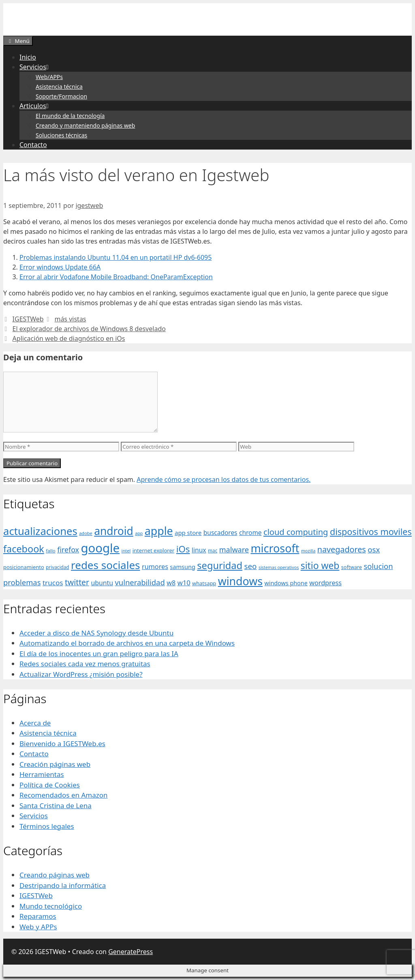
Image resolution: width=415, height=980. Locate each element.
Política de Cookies (50, 785)
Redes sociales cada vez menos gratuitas (85, 664)
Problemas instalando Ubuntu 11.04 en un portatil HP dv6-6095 (116, 257)
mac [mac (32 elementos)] (213, 550)
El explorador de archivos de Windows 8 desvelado (89, 329)
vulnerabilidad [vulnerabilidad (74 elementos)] (140, 582)
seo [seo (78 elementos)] (251, 566)
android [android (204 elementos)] (114, 531)
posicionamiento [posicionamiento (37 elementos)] (24, 567)
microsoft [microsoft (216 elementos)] (275, 548)
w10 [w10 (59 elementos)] (184, 583)
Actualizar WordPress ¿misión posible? (81, 674)
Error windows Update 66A (60, 267)
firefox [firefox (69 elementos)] (68, 550)
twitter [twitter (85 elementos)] (77, 582)
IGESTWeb (28, 319)
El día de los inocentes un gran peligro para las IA (99, 654)
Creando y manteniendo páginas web (85, 125)
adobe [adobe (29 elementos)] (86, 533)
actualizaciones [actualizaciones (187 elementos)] (40, 531)
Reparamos (38, 916)
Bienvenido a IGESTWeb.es (62, 744)
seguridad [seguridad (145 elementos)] (220, 565)
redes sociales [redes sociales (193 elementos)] (106, 565)
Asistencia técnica (59, 87)
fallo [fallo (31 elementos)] (50, 551)
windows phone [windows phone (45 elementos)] (286, 583)
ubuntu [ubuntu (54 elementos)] (102, 583)
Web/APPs (49, 77)
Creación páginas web (55, 764)
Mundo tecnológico (51, 906)
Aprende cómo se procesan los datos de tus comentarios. (224, 479)
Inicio (28, 57)
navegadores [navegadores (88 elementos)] (342, 549)
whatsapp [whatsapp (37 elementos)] (204, 583)
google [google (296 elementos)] (100, 548)
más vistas (70, 319)
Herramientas (42, 774)
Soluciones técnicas (61, 135)
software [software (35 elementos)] (352, 567)
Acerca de (35, 723)
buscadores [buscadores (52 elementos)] (220, 533)
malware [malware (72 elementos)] (234, 550)
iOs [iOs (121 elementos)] (183, 549)
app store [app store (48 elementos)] (188, 533)
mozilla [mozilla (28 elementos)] (308, 551)
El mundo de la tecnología (70, 116)
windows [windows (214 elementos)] (240, 581)
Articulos (35, 106)
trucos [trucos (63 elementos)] (53, 583)
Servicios (35, 67)
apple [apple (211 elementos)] (159, 531)
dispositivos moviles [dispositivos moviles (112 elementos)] (371, 532)
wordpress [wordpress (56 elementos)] (325, 583)
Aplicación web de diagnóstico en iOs (69, 338)
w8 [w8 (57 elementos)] (171, 583)
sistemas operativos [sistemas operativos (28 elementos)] (279, 567)
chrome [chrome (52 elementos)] (250, 533)
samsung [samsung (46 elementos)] (183, 567)
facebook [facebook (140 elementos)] (24, 549)
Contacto (33, 145)
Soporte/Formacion (61, 96)
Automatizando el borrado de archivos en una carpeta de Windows (127, 643)
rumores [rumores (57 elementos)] (155, 567)
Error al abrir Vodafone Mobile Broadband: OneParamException (116, 277)
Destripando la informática (63, 885)
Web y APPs (38, 927)
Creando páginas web (55, 875)
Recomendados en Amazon (63, 795)
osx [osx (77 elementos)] (374, 549)
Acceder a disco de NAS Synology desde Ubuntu (96, 633)
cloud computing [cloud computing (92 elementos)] (296, 532)
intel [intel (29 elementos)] (126, 551)
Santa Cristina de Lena (56, 806)
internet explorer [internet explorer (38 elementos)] (154, 550)
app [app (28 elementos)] (139, 533)
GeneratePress (130, 952)
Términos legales (47, 826)
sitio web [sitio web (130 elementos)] (320, 566)
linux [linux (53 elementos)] (199, 550)
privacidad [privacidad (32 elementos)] (57, 567)
